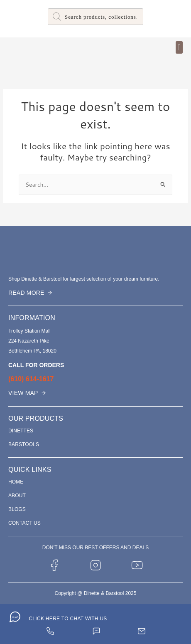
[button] (179, 47)
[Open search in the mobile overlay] (95, 17)
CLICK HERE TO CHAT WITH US (68, 619)
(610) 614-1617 (31, 379)
